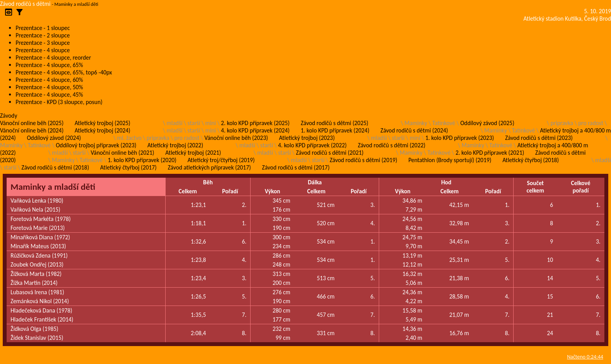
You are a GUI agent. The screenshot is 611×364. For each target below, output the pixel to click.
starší (194, 123)
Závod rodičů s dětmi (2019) (363, 160)
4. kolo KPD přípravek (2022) (313, 145)
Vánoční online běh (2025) (32, 123)
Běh (208, 182)
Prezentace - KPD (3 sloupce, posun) (59, 102)
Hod (446, 182)
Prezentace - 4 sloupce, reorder (53, 57)
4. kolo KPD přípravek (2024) (255, 130)
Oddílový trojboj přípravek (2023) (96, 145)
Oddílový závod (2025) (487, 123)
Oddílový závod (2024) (54, 138)
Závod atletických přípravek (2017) (209, 167)
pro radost (591, 123)
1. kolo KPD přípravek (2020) (142, 160)
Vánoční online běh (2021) (123, 153)
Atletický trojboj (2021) (193, 153)
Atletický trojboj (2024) (103, 130)
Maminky (416, 123)
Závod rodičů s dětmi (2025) (335, 123)
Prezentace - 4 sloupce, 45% (49, 95)
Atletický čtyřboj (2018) (531, 160)
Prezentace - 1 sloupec (43, 28)
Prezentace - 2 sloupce (43, 35)
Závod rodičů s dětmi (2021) (329, 153)
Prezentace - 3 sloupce (43, 43)
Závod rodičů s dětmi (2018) (55, 167)
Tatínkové (444, 123)
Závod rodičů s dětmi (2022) (391, 145)
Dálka (315, 182)
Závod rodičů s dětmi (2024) (414, 130)
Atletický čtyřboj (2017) (128, 167)
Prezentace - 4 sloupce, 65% (49, 65)
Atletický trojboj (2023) (307, 138)
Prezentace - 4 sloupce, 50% (49, 87)
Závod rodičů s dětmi (25, 4)
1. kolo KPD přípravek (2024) (335, 130)
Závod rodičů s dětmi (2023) (539, 138)
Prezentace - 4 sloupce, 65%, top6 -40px (64, 72)
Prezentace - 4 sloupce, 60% (49, 80)
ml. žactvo (130, 138)
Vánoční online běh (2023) (236, 138)
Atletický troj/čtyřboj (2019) (221, 160)
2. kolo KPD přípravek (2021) (490, 153)
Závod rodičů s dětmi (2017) (296, 167)
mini (211, 123)
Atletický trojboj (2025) (103, 123)
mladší (174, 123)
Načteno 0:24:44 (585, 357)
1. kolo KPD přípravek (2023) (460, 138)
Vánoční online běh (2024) (32, 130)
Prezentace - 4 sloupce (43, 50)
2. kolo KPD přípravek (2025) (255, 123)
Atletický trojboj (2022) (175, 145)
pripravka (562, 123)
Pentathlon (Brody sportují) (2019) (450, 160)
